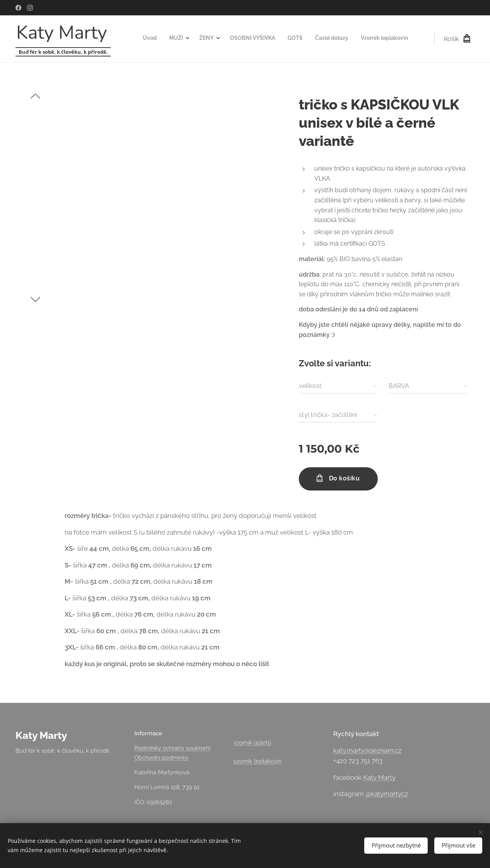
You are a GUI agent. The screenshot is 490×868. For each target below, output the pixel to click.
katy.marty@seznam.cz (367, 750)
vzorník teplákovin (258, 761)
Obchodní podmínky (161, 758)
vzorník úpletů (252, 743)
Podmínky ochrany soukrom (172, 748)
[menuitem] (327, 39)
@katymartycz (387, 794)
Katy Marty (379, 777)
